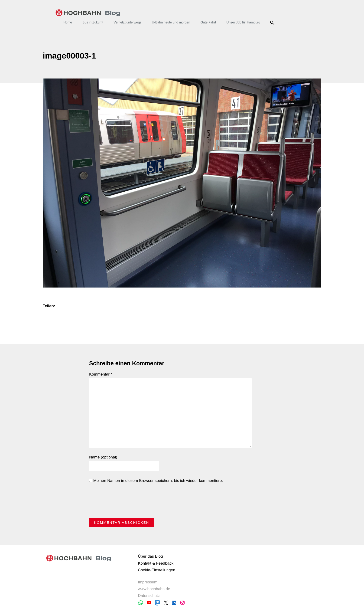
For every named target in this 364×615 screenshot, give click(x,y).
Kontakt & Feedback (156, 563)
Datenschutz (149, 596)
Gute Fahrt (208, 22)
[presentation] (124, 502)
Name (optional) (103, 457)
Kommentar (101, 374)
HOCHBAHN (88, 13)
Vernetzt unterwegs (127, 22)
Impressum (148, 582)
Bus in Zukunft (93, 22)
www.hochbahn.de (154, 589)
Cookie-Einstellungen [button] (157, 570)
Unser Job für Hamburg (243, 22)
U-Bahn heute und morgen (171, 22)
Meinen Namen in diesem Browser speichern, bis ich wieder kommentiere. (156, 481)
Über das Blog (150, 556)
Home (68, 22)
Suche (273, 23)
